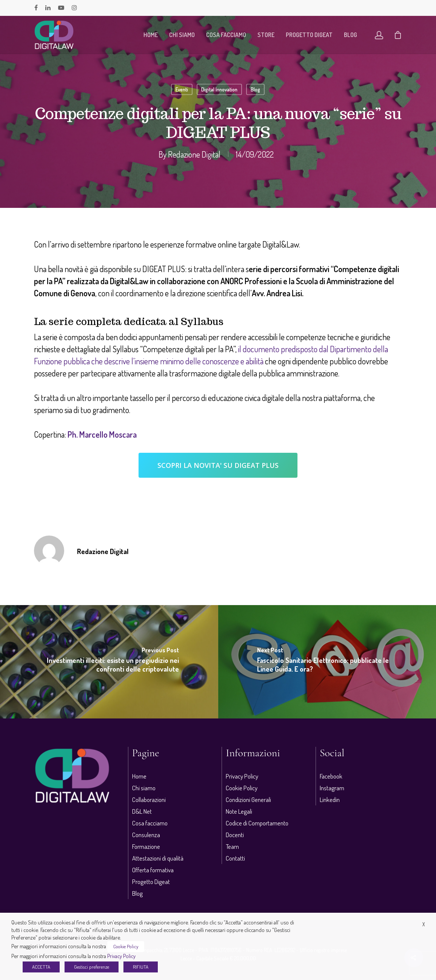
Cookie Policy (242, 788)
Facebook (331, 776)
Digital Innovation (219, 89)
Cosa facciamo (226, 35)
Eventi (182, 89)
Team (232, 846)
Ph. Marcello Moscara (102, 434)
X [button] (424, 924)
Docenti (235, 835)
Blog (350, 35)
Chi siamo (182, 35)
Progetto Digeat (309, 35)
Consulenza (146, 835)
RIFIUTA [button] (141, 967)
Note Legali (239, 811)
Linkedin (330, 800)
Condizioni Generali (248, 800)
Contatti (235, 858)
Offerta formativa (153, 870)
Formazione (146, 846)
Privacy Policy (242, 776)
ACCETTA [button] (41, 967)
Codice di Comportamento (257, 823)
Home (151, 35)
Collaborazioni (149, 800)
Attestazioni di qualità (158, 858)
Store (266, 35)
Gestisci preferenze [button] (92, 967)
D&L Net (142, 811)
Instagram (332, 788)
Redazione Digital (194, 154)
